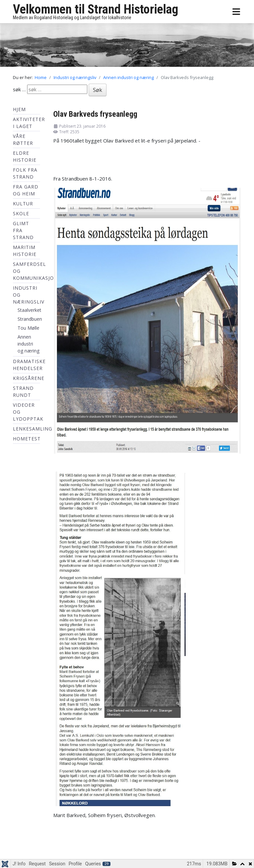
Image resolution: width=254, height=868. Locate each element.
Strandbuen (30, 319)
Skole (21, 213)
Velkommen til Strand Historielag (96, 9)
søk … (19, 89)
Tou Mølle (28, 328)
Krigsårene (29, 378)
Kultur (23, 204)
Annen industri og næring (28, 344)
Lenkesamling (33, 429)
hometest (27, 439)
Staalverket (29, 310)
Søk (98, 90)
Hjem (19, 109)
